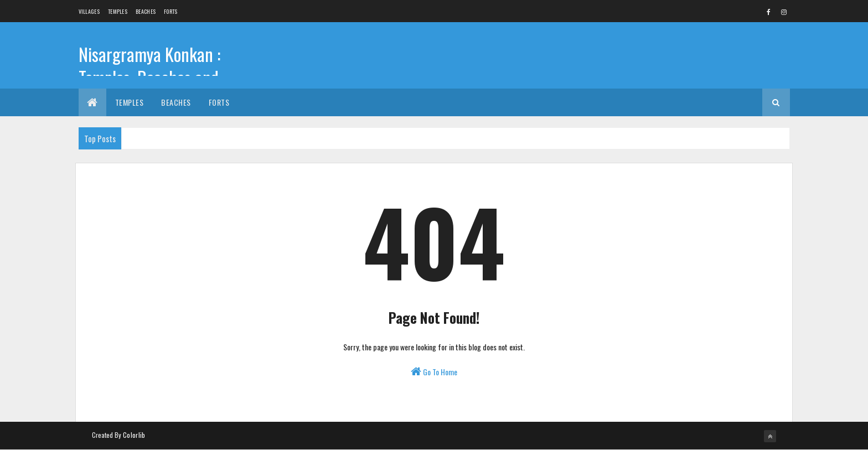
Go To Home (434, 372)
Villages (89, 11)
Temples (118, 11)
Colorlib (134, 435)
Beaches (146, 11)
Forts (171, 11)
